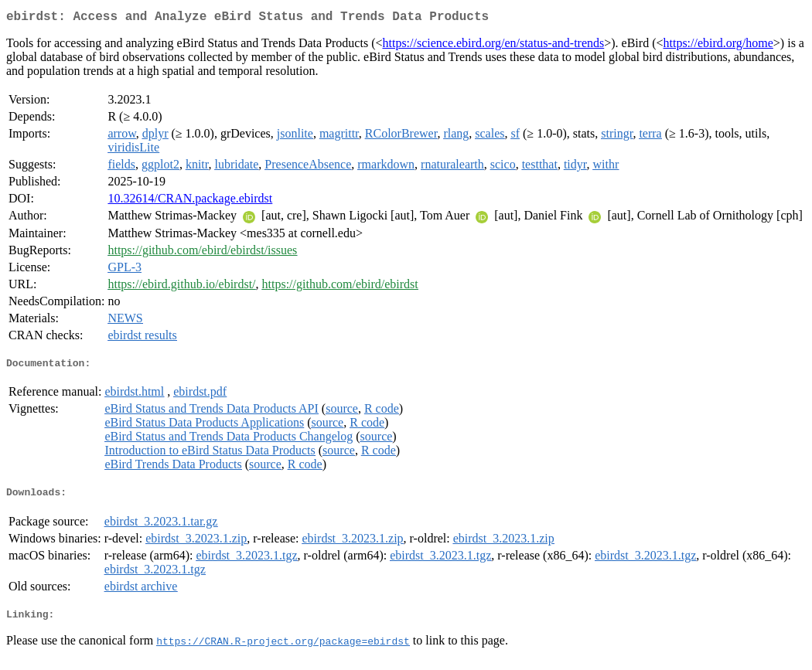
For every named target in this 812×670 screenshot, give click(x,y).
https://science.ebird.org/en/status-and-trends (493, 46)
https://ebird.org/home (718, 46)
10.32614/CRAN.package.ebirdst (190, 201)
